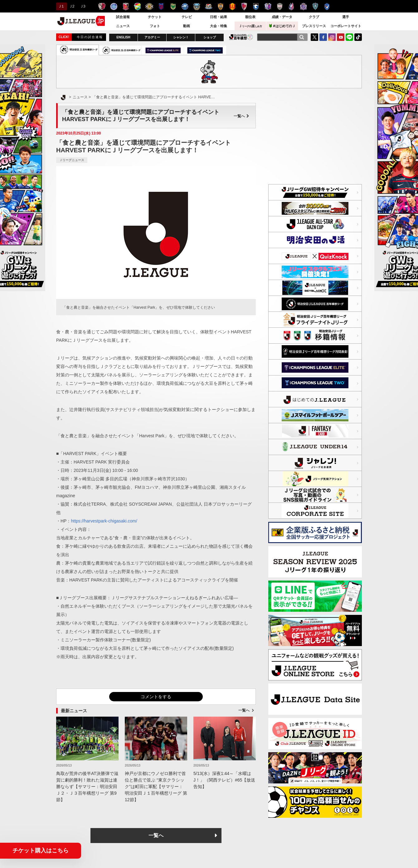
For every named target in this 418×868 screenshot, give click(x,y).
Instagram (332, 37)
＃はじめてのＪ (282, 26)
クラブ (314, 17)
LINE (349, 37)
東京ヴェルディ (173, 6)
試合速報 (123, 17)
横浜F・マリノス (209, 6)
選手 (346, 17)
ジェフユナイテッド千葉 (137, 6)
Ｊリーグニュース (72, 160)
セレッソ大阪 (268, 6)
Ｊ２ (72, 6)
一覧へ (241, 116)
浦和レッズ (126, 6)
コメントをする (156, 697)
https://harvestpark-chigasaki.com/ (104, 521)
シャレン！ (181, 37)
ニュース (123, 26)
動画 (187, 26)
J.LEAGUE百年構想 (241, 37)
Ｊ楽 (250, 26)
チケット (155, 17)
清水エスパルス (220, 6)
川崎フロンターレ (197, 6)
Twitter (314, 37)
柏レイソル (149, 6)
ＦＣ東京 (161, 6)
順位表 (250, 17)
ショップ (210, 37)
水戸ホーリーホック (114, 6)
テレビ (187, 17)
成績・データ (282, 17)
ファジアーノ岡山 (292, 6)
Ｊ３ (83, 6)
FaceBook (323, 37)
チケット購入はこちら (41, 851)
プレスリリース (314, 26)
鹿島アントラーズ (102, 6)
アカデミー (152, 37)
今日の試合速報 (90, 37)
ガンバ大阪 (256, 6)
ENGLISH (123, 37)
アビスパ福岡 (315, 6)
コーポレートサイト (346, 26)
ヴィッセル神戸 (280, 6)
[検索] (302, 37)
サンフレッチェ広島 (303, 6)
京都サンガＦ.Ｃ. (244, 6)
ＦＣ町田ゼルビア (185, 6)
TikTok (358, 37)
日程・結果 (219, 17)
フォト (155, 26)
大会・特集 (219, 26)
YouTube (341, 37)
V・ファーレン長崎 (327, 6)
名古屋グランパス (232, 6)
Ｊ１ (61, 6)
